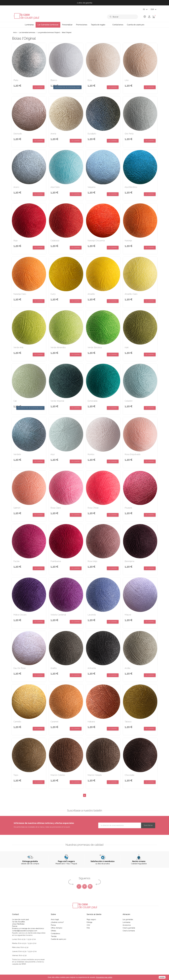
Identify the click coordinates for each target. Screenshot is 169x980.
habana (91, 722)
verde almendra (58, 347)
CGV (88, 925)
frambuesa (56, 561)
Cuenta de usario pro (59, 939)
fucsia (16, 561)
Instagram (90, 886)
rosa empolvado (133, 454)
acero (16, 187)
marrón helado (95, 775)
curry (53, 294)
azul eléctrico (131, 187)
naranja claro (20, 294)
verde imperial (57, 401)
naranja (128, 241)
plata (16, 80)
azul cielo (55, 187)
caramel (54, 722)
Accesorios (127, 925)
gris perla (129, 134)
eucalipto (92, 134)
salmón (17, 508)
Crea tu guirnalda (129, 928)
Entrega (89, 922)
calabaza (55, 241)
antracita (92, 668)
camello (17, 722)
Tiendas (54, 936)
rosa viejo (92, 561)
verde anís (18, 347)
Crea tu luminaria (129, 931)
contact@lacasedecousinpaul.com (25, 931)
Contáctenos (55, 934)
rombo (91, 454)
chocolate (129, 775)
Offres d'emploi (57, 928)
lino (127, 80)
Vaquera (91, 187)
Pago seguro (91, 919)
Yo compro (39, 87)
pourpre (128, 508)
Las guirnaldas (128, 919)
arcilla (127, 668)
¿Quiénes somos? (57, 922)
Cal (15, 401)
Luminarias (126, 922)
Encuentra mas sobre (104, 977)
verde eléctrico (95, 347)
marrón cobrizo (58, 775)
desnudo (18, 134)
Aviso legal (55, 919)
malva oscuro (20, 615)
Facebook (79, 886)
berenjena (129, 561)
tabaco (128, 722)
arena (53, 134)
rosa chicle (93, 508)
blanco (54, 80)
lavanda (92, 615)
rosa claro (56, 508)
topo (16, 775)
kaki (127, 347)
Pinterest (85, 886)
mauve (128, 615)
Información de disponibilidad (67, 87)
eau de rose (20, 668)
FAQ (88, 928)
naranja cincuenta (96, 241)
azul (52, 454)
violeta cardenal (58, 615)
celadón (129, 401)
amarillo (91, 294)
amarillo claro (131, 294)
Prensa (53, 925)
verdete (17, 454)
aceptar (162, 977)
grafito (54, 668)
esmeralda (92, 401)
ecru (90, 80)
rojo (16, 241)
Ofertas (53, 931)
